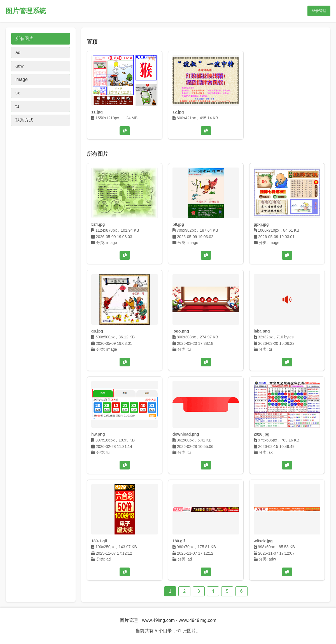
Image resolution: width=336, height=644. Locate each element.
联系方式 (24, 120)
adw (19, 66)
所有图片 (24, 39)
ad (18, 53)
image (22, 79)
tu (17, 106)
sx (18, 93)
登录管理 (319, 11)
